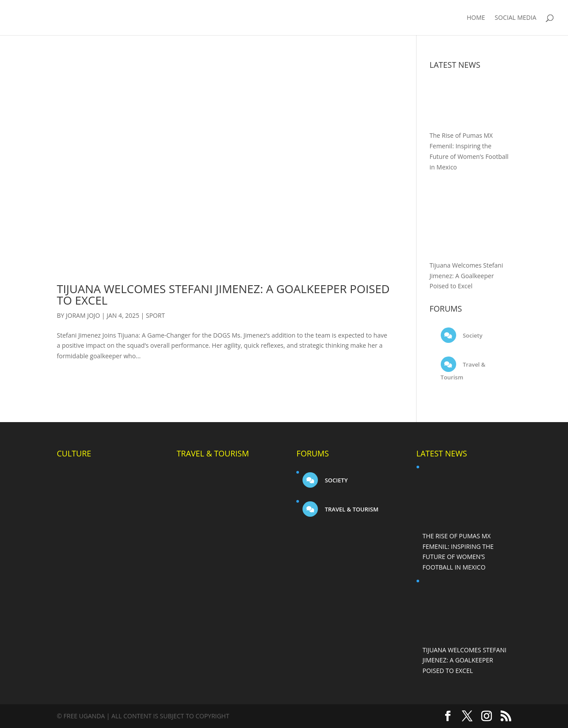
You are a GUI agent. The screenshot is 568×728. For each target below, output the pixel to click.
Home (476, 18)
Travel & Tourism (351, 509)
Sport (155, 315)
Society (472, 335)
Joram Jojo (83, 315)
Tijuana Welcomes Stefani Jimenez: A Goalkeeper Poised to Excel (223, 294)
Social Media (516, 18)
